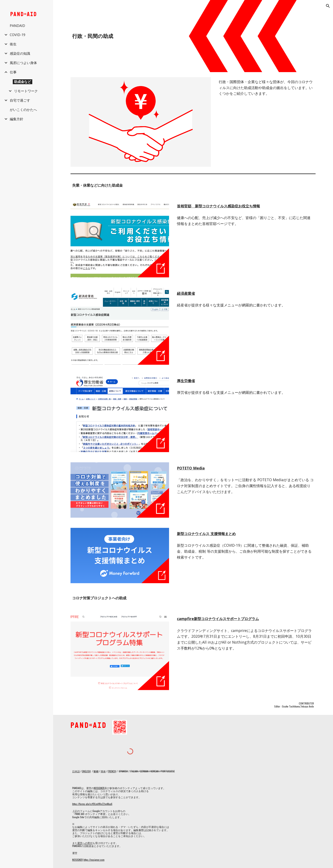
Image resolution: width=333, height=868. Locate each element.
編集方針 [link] (17, 119)
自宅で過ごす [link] (20, 100)
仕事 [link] (13, 72)
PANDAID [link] (17, 26)
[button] (328, 6)
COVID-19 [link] (18, 35)
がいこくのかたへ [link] (23, 110)
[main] (151, 36)
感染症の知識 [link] (20, 53)
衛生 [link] (13, 44)
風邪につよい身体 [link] (23, 63)
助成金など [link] (23, 82)
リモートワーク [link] (26, 91)
